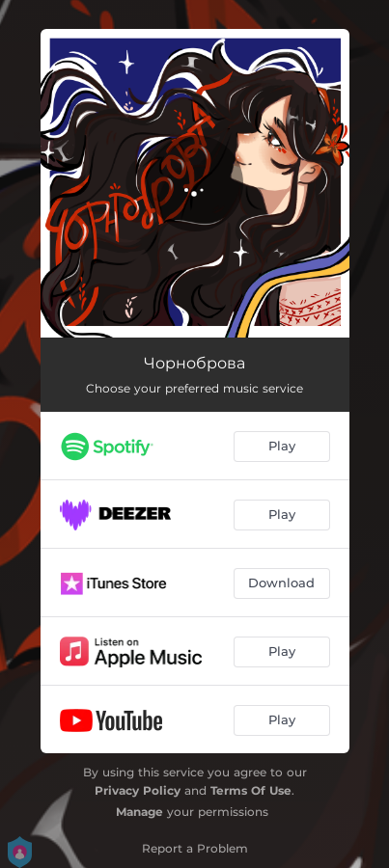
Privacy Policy (138, 790)
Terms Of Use (251, 790)
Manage (139, 812)
